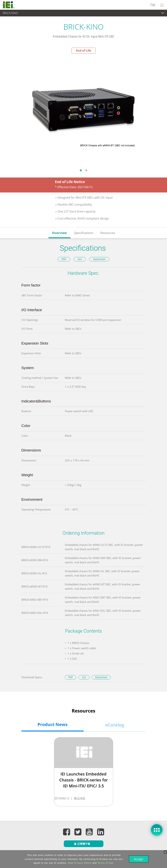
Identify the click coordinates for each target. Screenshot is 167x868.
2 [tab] (86, 170)
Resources (108, 233)
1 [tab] (81, 170)
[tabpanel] (83, 110)
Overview (59, 233)
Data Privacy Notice (79, 863)
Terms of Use (105, 863)
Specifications (84, 233)
